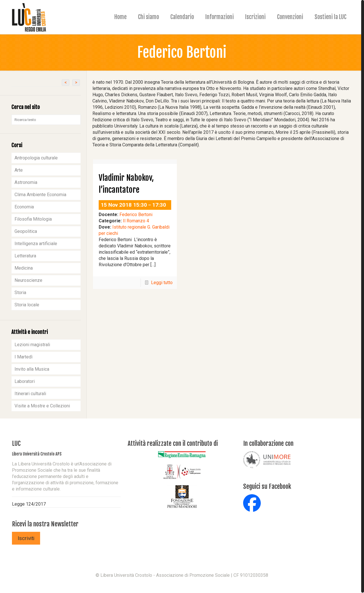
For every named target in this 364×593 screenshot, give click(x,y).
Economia (24, 207)
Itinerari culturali (30, 394)
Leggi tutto (162, 283)
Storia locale (27, 305)
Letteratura (25, 256)
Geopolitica (26, 231)
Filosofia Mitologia (33, 219)
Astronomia (26, 182)
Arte (19, 170)
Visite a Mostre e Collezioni (42, 406)
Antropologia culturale (36, 158)
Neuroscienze (28, 280)
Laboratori (25, 381)
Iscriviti (26, 538)
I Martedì (23, 357)
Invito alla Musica (32, 369)
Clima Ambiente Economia (40, 195)
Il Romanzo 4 (136, 221)
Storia (20, 293)
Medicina (24, 268)
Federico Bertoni (136, 215)
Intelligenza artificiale (36, 244)
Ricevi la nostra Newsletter (45, 524)
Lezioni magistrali (32, 345)
